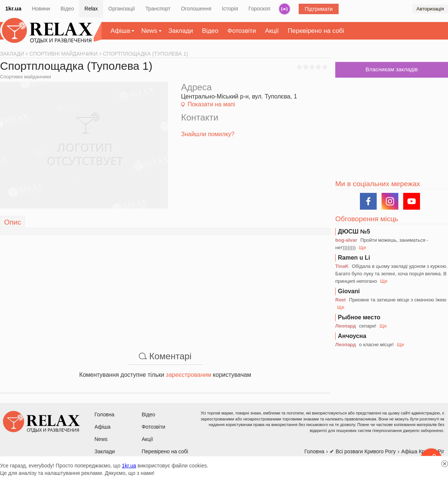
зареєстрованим (188, 375)
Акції (272, 31)
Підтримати (319, 9)
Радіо (284, 9)
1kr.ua (13, 8)
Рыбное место (359, 317)
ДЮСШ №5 (354, 231)
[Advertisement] (165, 287)
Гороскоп (260, 9)
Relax (91, 9)
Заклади (181, 31)
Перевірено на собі (316, 31)
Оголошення (196, 9)
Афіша (120, 31)
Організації (122, 9)
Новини (41, 9)
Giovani (349, 291)
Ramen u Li (354, 258)
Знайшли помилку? (208, 134)
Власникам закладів (392, 69)
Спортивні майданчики (26, 77)
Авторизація (430, 9)
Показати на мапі (211, 104)
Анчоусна (352, 336)
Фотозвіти (242, 31)
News (149, 31)
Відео (67, 9)
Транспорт (158, 9)
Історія (230, 9)
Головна (104, 414)
